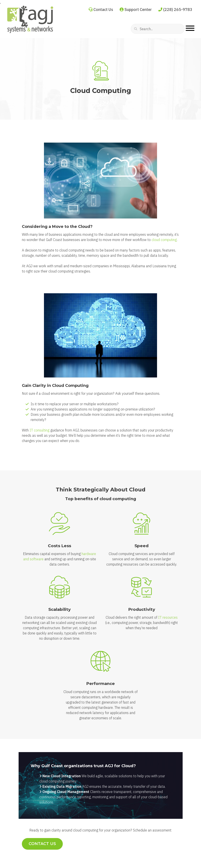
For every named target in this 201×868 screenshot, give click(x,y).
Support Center (136, 10)
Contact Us (101, 10)
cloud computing (164, 240)
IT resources (168, 617)
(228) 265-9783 (175, 10)
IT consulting (39, 430)
